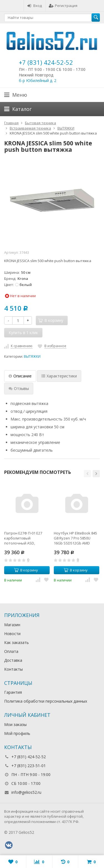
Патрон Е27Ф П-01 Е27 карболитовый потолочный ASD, (23, 538)
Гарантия (13, 692)
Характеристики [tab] (59, 376)
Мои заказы (15, 724)
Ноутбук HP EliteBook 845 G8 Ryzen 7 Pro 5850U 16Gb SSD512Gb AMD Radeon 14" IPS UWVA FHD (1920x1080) (76, 538)
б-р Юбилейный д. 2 (38, 80)
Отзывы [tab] (19, 388)
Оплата (11, 651)
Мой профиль (17, 733)
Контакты (13, 669)
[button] (87, 474)
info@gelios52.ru (26, 792)
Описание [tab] (20, 376)
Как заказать (17, 642)
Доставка (13, 660)
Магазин (12, 625)
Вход (35, 6)
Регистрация (63, 6)
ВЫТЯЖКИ (32, 356)
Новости (12, 634)
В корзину (26, 570)
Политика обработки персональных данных (46, 701)
